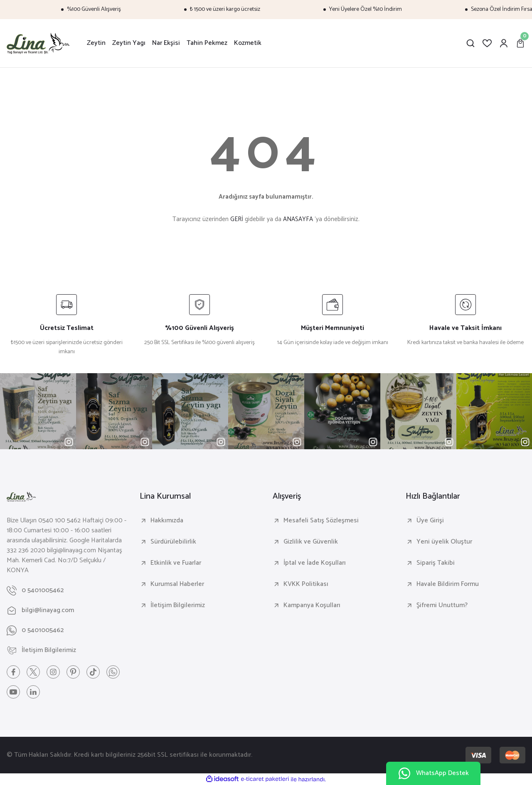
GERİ (237, 219)
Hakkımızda (167, 521)
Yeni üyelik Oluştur (444, 542)
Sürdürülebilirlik (173, 542)
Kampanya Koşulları (312, 605)
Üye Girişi (430, 521)
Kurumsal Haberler (177, 584)
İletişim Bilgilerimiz (178, 605)
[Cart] (520, 43)
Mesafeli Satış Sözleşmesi (321, 521)
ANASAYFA (298, 219)
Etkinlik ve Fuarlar (176, 563)
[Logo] (38, 43)
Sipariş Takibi (436, 563)
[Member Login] (504, 43)
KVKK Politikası (306, 584)
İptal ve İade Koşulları (315, 563)
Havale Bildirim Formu (448, 584)
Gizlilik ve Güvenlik (311, 542)
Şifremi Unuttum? (442, 605)
